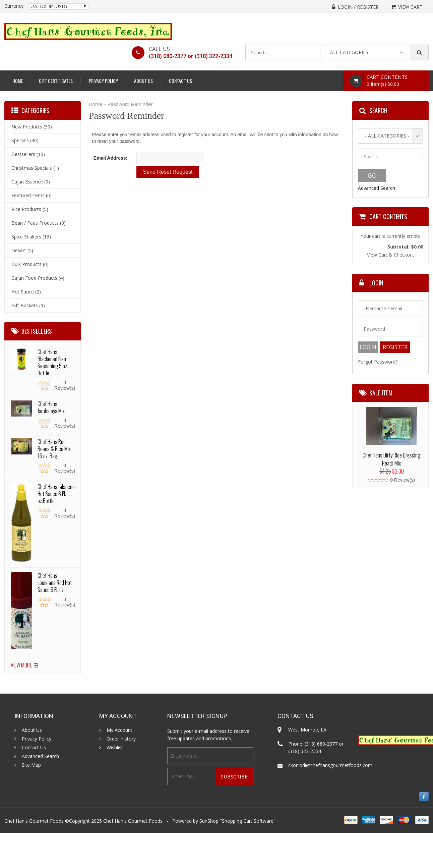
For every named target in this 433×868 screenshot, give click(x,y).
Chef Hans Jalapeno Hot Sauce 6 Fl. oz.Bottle (56, 494)
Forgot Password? (378, 362)
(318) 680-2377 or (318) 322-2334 (191, 56)
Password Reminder (130, 104)
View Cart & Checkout (391, 255)
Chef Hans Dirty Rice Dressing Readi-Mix (391, 459)
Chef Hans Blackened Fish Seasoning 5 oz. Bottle (53, 362)
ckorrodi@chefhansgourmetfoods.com (330, 765)
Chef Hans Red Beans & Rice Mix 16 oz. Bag (54, 449)
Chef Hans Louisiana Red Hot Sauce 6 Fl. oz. (55, 583)
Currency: (14, 6)
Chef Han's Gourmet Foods (133, 821)
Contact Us (180, 81)
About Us (143, 81)
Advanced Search (377, 188)
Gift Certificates (56, 81)
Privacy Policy (103, 81)
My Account (119, 730)
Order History (121, 739)
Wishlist (115, 748)
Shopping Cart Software (248, 821)
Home (18, 81)
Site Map (31, 765)
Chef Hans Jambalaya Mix (51, 407)
